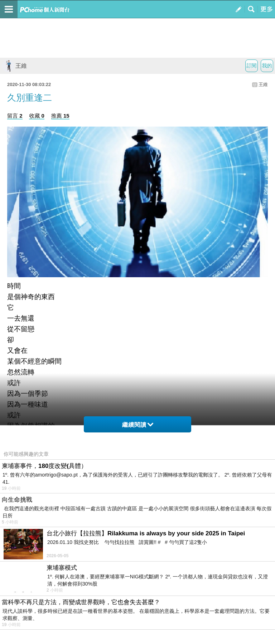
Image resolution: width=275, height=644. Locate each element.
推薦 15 (60, 116)
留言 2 (15, 116)
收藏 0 (37, 116)
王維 (14, 66)
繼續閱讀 (138, 425)
